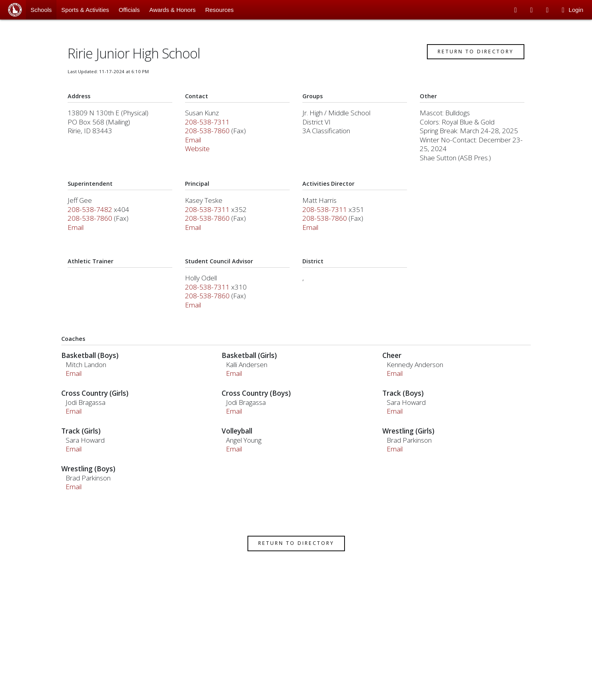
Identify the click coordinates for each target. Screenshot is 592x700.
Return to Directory (474, 55)
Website (199, 152)
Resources (220, 10)
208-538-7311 (208, 125)
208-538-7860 (208, 134)
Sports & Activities (85, 10)
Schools (41, 10)
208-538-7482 (92, 213)
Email (194, 143)
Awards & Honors (172, 10)
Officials (129, 10)
